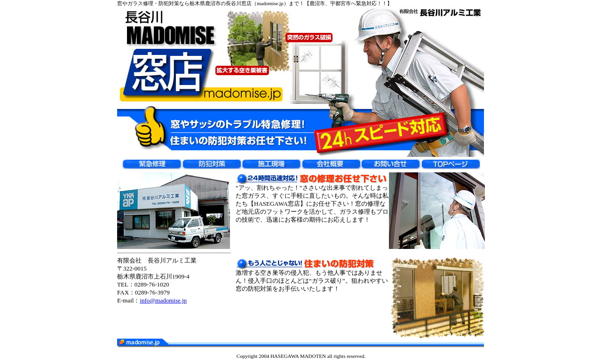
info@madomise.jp (163, 300)
